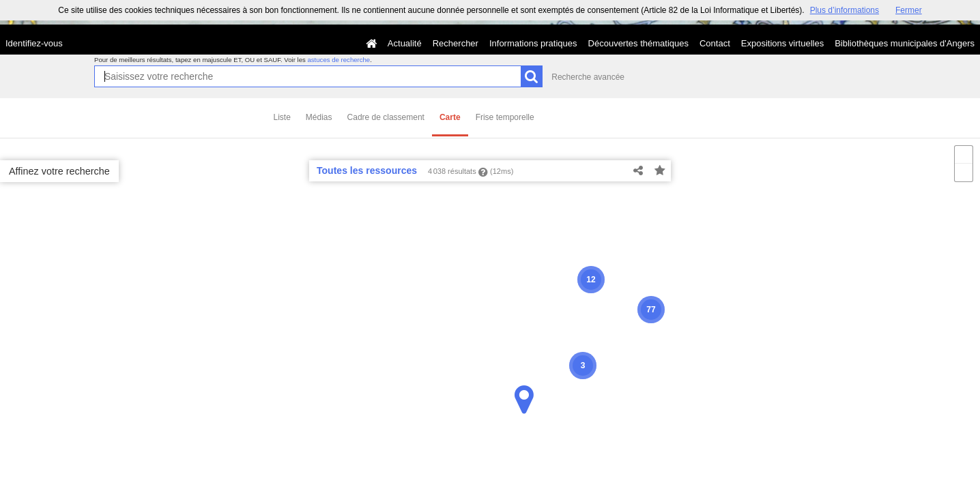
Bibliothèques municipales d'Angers (905, 43)
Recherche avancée (588, 77)
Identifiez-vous (34, 43)
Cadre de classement (386, 117)
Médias (319, 117)
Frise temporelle (505, 117)
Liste (282, 117)
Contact (715, 43)
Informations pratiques (533, 43)
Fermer (909, 10)
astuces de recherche (338, 60)
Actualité (405, 43)
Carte (450, 117)
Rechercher (456, 43)
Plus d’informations (845, 10)
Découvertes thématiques (638, 43)
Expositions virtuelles (782, 43)
